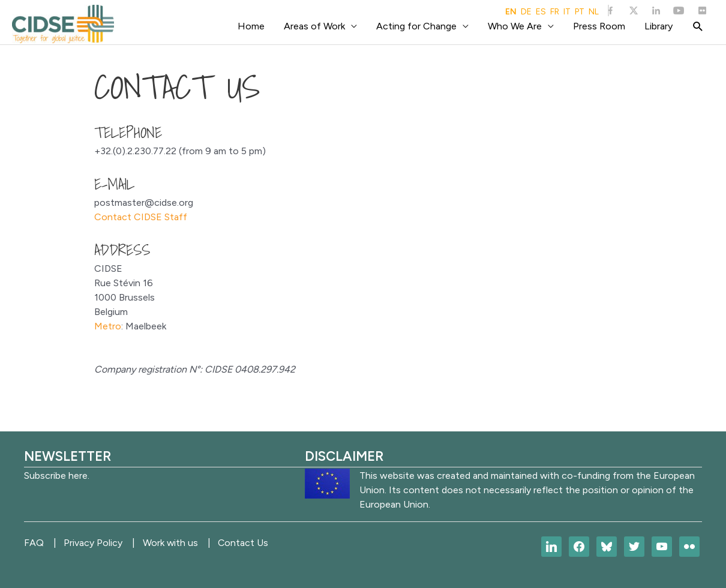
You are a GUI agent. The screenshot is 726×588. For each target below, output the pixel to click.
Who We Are (515, 26)
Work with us (175, 543)
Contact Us (250, 543)
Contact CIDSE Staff (141, 217)
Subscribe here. (57, 475)
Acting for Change (416, 26)
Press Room (599, 26)
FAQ (34, 543)
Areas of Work (314, 26)
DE (526, 12)
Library (658, 26)
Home (251, 26)
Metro (108, 326)
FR (555, 12)
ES (541, 12)
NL (594, 12)
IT (567, 12)
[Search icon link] (698, 27)
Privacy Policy (95, 543)
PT (580, 12)
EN (511, 12)
